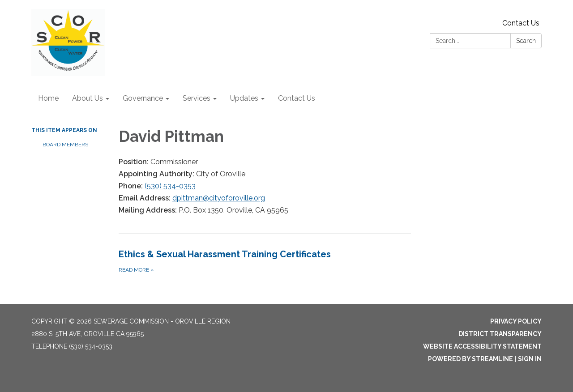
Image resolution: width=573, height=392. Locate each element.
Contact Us (521, 23)
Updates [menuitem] (244, 98)
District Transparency (500, 334)
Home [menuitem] (48, 98)
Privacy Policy (516, 321)
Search (526, 41)
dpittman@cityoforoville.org (219, 198)
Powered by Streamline (470, 359)
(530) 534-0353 (170, 186)
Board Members (65, 145)
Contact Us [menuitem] (297, 98)
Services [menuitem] (197, 98)
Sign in (530, 359)
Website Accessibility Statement (482, 346)
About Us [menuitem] (88, 98)
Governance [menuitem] (143, 98)
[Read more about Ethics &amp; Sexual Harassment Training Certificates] (265, 261)
